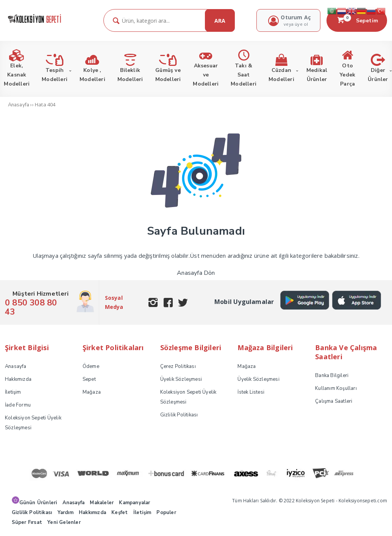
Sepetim (357, 20)
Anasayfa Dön (196, 273)
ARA (220, 21)
